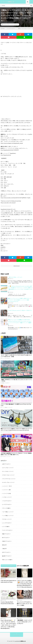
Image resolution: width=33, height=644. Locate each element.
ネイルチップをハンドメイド (8, 482)
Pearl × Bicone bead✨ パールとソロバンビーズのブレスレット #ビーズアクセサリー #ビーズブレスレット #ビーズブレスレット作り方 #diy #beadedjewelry (8, 624)
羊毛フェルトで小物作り (7, 560)
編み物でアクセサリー (7, 556)
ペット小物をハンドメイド (7, 407)
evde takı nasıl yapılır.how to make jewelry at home (8, 581)
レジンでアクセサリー (6, 358)
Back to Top (16, 635)
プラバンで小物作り (6, 508)
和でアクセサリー (6, 538)
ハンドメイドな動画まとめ (20, 641)
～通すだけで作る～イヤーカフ (15, 277)
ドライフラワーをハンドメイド (9, 479)
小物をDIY (4, 549)
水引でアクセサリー (6, 552)
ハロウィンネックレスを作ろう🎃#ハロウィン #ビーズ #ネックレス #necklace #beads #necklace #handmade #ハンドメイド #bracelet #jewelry (25, 584)
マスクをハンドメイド (6, 456)
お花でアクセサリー (6, 464)
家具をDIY (4, 545)
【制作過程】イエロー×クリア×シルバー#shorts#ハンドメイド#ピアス (25, 622)
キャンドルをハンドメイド (8, 471)
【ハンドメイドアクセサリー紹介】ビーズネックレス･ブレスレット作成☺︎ (25, 604)
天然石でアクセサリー (7, 541)
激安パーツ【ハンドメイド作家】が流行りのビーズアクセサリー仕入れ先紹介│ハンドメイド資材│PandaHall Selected (20, 300)
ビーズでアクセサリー (13, 24)
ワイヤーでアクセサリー (7, 432)
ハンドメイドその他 (6, 493)
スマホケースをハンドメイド (8, 475)
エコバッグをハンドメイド (8, 468)
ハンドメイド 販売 (6, 490)
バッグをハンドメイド (7, 497)
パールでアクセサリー (7, 501)
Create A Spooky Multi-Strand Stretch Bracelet (7, 603)
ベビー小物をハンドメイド (8, 512)
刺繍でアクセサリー (6, 383)
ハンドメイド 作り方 (7, 486)
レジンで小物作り (6, 527)
